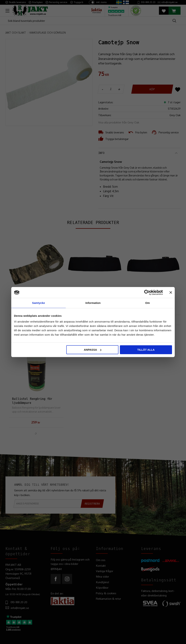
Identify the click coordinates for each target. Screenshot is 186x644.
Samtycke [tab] (39, 303)
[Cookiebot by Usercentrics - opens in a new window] (147, 292)
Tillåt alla (146, 350)
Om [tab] (147, 303)
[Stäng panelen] (171, 292)
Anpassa (92, 350)
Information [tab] (93, 303)
